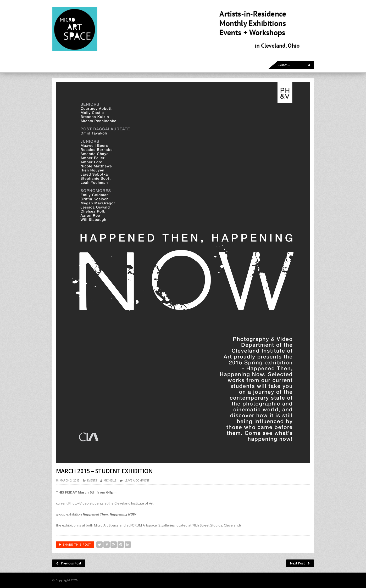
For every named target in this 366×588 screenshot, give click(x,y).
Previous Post (69, 563)
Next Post (300, 563)
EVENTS (92, 480)
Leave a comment (137, 480)
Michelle (110, 480)
